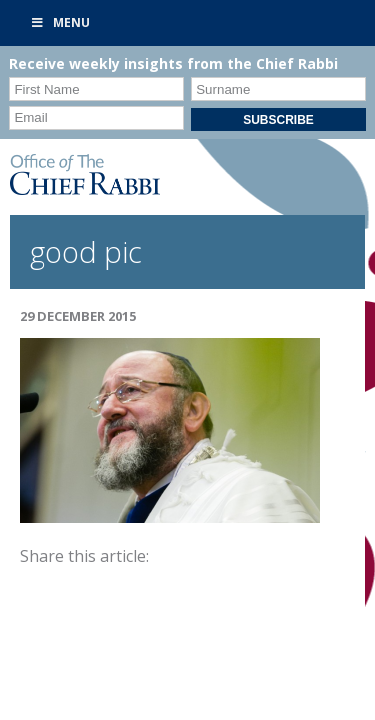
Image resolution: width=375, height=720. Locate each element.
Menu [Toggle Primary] (60, 22)
